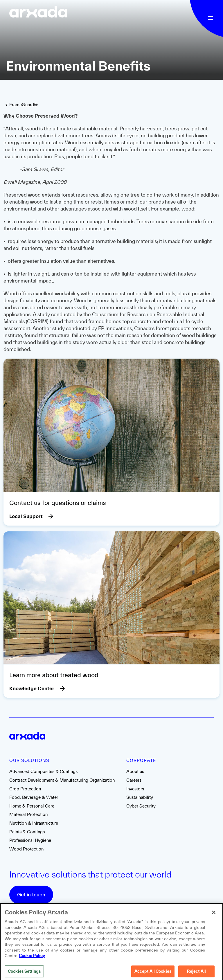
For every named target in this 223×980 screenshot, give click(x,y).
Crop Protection (25, 789)
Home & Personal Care (32, 806)
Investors (135, 789)
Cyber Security (141, 806)
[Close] (214, 916)
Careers (134, 780)
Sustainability (140, 797)
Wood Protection (26, 849)
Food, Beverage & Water (34, 797)
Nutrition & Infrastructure (34, 823)
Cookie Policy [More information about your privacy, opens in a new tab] (32, 959)
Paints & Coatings (27, 832)
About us (135, 771)
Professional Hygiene (30, 840)
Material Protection (28, 814)
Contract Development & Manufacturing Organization (62, 780)
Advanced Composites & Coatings (43, 771)
